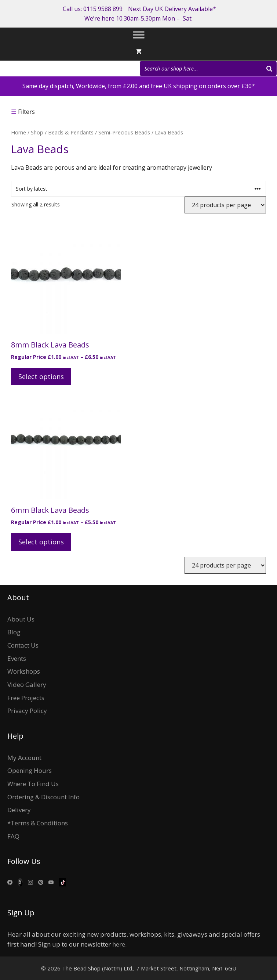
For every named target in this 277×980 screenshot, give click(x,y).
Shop (37, 132)
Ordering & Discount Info (43, 797)
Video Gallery (27, 684)
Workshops (24, 671)
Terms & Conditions (39, 823)
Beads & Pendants (71, 132)
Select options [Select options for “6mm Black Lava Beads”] (41, 542)
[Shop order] (138, 189)
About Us (21, 619)
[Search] (269, 69)
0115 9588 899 (103, 9)
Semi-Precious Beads (124, 132)
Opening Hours (30, 770)
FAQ (13, 836)
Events (17, 658)
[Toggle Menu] (139, 35)
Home (19, 132)
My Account (24, 758)
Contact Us (23, 645)
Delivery (19, 810)
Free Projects (26, 698)
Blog (14, 632)
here (119, 944)
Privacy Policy (27, 711)
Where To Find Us (33, 784)
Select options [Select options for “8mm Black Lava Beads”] (41, 376)
